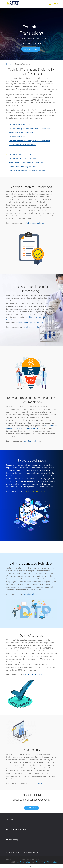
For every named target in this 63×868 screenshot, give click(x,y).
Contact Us (31, 808)
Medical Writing (12, 840)
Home (9, 64)
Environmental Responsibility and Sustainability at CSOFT (24, 852)
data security (42, 783)
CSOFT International (24, 862)
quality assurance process (32, 674)
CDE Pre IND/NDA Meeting (16, 830)
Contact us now (31, 49)
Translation (10, 820)
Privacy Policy (52, 862)
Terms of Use (40, 862)
